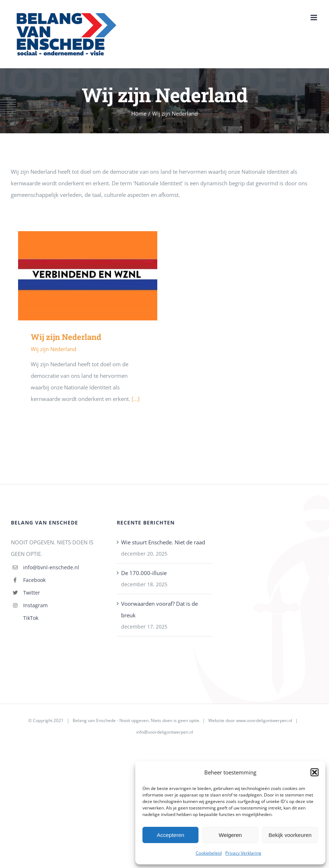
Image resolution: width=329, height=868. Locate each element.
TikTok (31, 618)
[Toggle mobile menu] (314, 18)
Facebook (34, 580)
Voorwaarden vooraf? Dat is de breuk (159, 609)
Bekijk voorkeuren (290, 835)
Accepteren (171, 835)
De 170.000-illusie (144, 573)
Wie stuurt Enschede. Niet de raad (163, 542)
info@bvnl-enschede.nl (51, 567)
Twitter (32, 593)
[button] (315, 772)
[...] (136, 399)
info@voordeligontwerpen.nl (165, 732)
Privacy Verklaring (243, 853)
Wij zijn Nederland (66, 337)
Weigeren (230, 835)
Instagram (35, 605)
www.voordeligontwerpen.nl (264, 720)
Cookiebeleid (209, 853)
